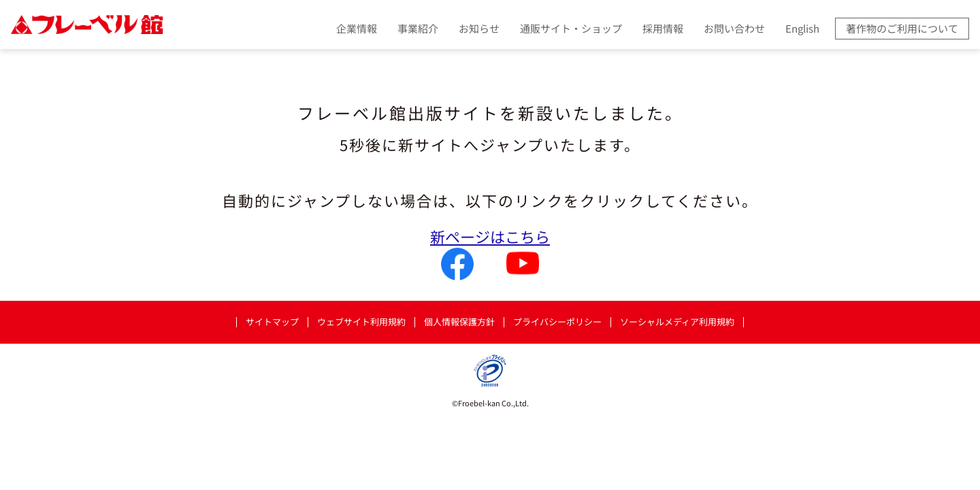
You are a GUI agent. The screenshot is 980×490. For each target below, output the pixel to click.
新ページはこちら (490, 236)
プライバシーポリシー (557, 322)
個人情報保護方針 (459, 322)
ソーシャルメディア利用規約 (677, 322)
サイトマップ (272, 322)
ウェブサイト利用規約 (361, 322)
